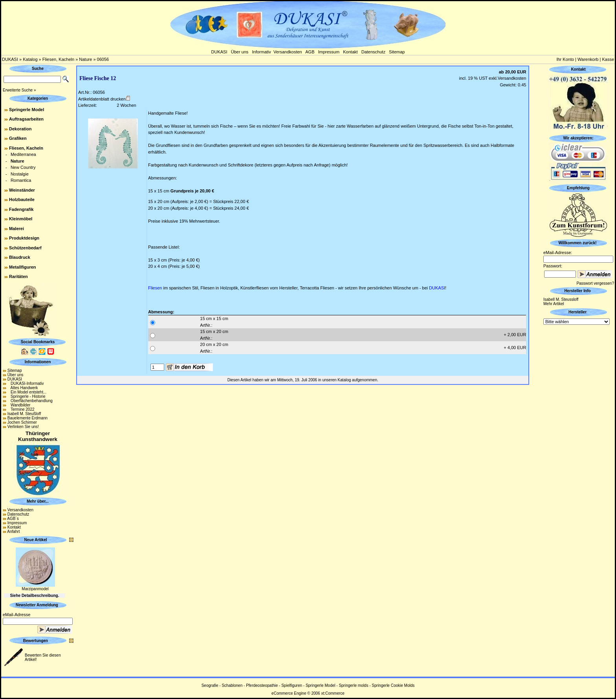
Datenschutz (373, 52)
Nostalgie (20, 174)
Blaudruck (20, 257)
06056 (103, 59)
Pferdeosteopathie (262, 685)
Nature (85, 59)
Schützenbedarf (25, 248)
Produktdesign (24, 238)
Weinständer (22, 190)
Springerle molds (353, 685)
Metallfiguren (22, 267)
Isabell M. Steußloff (24, 414)
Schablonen (232, 685)
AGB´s (13, 519)
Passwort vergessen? (595, 283)
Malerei (16, 229)
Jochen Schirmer (22, 422)
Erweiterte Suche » (19, 90)
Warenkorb (588, 59)
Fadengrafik (21, 209)
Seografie (210, 685)
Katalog (30, 59)
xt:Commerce (333, 693)
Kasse (608, 59)
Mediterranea (23, 154)
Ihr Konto (565, 59)
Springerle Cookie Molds (393, 685)
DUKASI (219, 52)
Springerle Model (27, 110)
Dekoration (20, 129)
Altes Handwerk (23, 388)
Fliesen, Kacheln (58, 59)
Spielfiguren (292, 685)
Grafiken (18, 138)
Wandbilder (19, 405)
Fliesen (155, 288)
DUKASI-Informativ (26, 383)
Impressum (329, 52)
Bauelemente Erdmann (27, 418)
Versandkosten (288, 52)
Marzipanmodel (35, 589)
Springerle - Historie (27, 396)
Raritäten (18, 276)
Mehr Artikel (554, 304)
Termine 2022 (21, 409)
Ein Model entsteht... (27, 392)
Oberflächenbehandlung (30, 401)
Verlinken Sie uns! (23, 427)
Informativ (262, 52)
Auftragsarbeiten (26, 119)
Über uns (240, 52)
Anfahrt (13, 532)
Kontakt (350, 52)
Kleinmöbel (21, 219)
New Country (23, 167)
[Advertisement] (578, 444)
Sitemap (397, 52)
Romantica (21, 180)
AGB (310, 52)
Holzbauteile (22, 199)
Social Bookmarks (38, 342)
